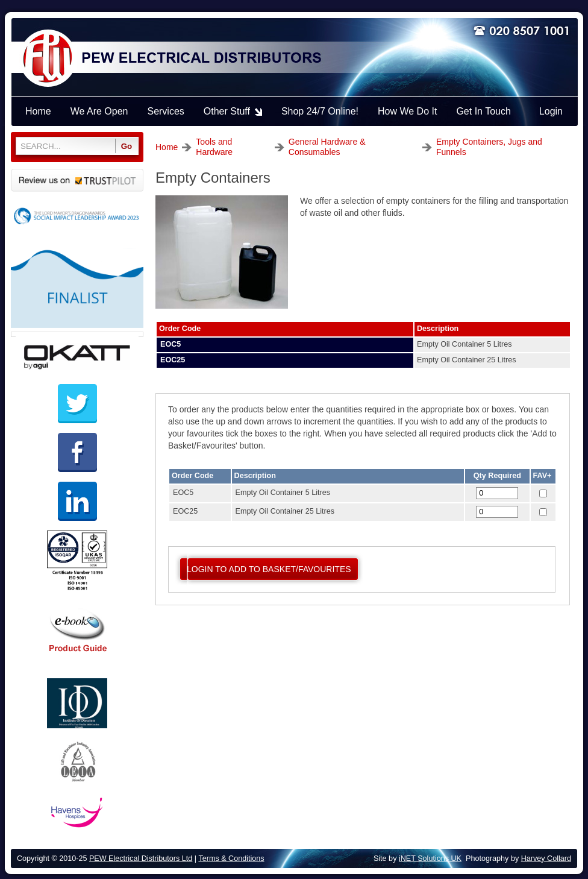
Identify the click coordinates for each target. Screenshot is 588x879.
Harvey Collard (546, 859)
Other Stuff (227, 111)
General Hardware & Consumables (327, 147)
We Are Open (99, 111)
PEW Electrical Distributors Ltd (141, 859)
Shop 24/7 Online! (320, 111)
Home (167, 147)
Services (165, 111)
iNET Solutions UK (430, 859)
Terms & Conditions (231, 859)
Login (551, 111)
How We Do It (407, 111)
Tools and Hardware (214, 147)
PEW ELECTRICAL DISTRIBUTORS (201, 58)
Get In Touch (483, 111)
